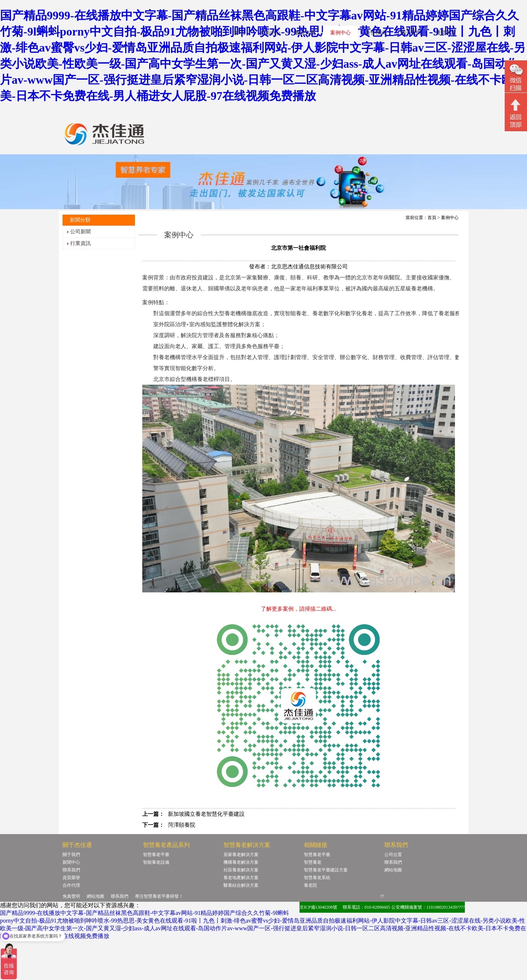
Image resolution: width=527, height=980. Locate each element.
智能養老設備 (156, 862)
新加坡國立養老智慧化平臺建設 (206, 814)
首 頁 (240, 33)
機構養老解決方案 (241, 862)
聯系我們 (71, 870)
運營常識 (446, 33)
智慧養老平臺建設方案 (326, 870)
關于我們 (411, 33)
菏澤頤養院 (182, 825)
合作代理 (71, 885)
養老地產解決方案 (241, 878)
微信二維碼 (516, 77)
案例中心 (340, 33)
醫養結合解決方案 (241, 885)
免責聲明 (71, 896)
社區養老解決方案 (241, 870)
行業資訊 (80, 243)
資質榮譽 (71, 878)
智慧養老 (313, 862)
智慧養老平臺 (156, 855)
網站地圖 (393, 870)
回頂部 (516, 113)
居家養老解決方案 (241, 855)
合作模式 (376, 33)
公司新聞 (80, 232)
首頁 (432, 218)
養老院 (310, 885)
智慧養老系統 (317, 878)
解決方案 (305, 33)
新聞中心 (71, 862)
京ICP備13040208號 (318, 907)
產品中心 (270, 33)
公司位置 (393, 855)
